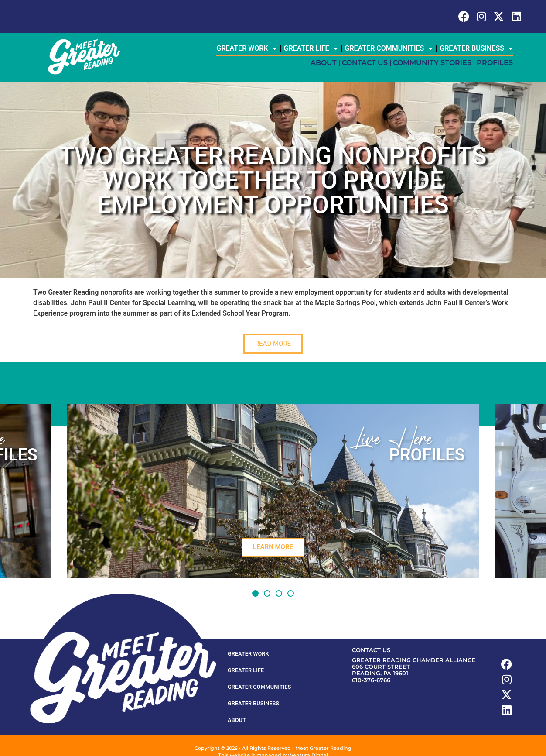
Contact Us (365, 63)
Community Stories (432, 63)
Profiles (495, 63)
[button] (255, 593)
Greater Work (246, 48)
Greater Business (476, 48)
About (324, 63)
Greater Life (311, 48)
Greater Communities (389, 48)
